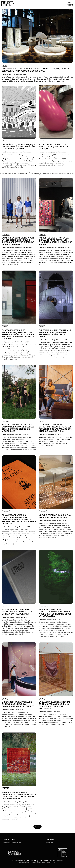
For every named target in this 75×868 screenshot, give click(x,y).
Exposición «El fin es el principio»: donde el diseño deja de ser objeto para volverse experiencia (35, 70)
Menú (71, 3)
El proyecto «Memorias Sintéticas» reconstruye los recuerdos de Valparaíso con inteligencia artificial (55, 428)
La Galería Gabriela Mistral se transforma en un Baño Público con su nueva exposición (54, 705)
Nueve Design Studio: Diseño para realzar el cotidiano (55, 516)
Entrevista (6, 234)
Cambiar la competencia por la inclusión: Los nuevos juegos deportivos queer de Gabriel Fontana (18, 241)
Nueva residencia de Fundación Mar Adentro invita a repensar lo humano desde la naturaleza (56, 613)
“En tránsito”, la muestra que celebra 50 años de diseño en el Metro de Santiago (19, 147)
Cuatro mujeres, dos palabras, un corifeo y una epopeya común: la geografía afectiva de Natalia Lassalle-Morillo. (18, 334)
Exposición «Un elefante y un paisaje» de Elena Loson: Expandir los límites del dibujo (55, 333)
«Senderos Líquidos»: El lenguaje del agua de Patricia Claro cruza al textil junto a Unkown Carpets (19, 795)
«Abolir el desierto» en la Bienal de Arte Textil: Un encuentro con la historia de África (55, 241)
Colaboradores (9, 839)
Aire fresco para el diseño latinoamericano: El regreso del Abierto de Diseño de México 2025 (18, 428)
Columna (43, 234)
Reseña (42, 141)
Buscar (70, 5)
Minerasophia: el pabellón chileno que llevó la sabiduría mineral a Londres (18, 704)
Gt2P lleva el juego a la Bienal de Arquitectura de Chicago (54, 147)
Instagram (50, 839)
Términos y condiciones (12, 843)
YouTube (50, 843)
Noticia (5, 65)
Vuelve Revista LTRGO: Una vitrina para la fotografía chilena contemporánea (17, 612)
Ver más (36, 173)
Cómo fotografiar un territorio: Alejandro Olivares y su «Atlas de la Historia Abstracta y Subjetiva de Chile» (19, 519)
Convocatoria (44, 606)
